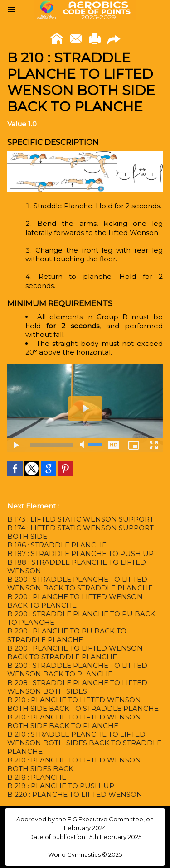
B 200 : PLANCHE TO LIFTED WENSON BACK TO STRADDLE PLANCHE (75, 652)
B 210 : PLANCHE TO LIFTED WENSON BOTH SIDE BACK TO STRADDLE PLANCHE (83, 704)
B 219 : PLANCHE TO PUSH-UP (61, 786)
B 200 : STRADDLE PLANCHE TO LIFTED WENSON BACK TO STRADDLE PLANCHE (80, 584)
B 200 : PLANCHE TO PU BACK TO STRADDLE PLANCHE (67, 635)
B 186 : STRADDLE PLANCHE (57, 545)
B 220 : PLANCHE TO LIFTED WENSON (75, 794)
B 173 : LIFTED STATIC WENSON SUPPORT (80, 519)
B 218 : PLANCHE (37, 777)
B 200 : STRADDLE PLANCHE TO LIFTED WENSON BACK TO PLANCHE (77, 670)
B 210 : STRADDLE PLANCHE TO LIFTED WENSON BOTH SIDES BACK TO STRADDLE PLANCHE (84, 743)
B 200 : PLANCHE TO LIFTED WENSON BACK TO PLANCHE (75, 601)
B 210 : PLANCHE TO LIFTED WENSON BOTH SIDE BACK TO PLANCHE (74, 721)
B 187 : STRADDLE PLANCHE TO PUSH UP (80, 554)
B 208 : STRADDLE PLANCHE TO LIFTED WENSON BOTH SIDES (77, 687)
